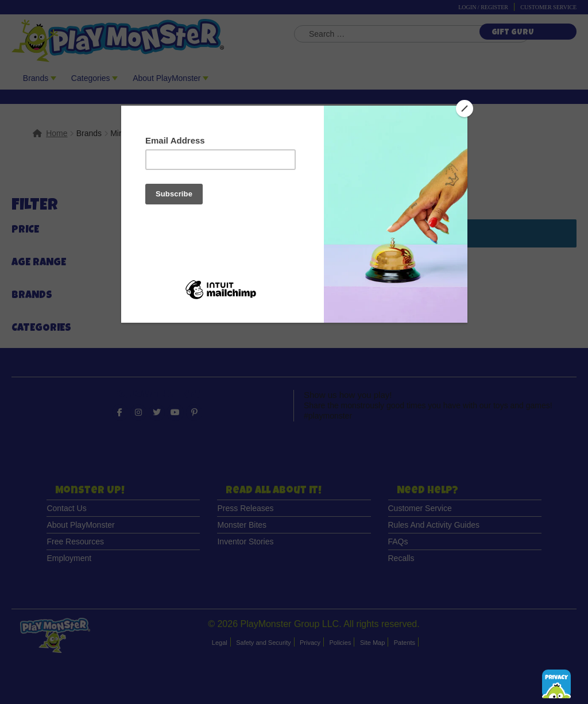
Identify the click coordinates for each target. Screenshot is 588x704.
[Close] (465, 109)
